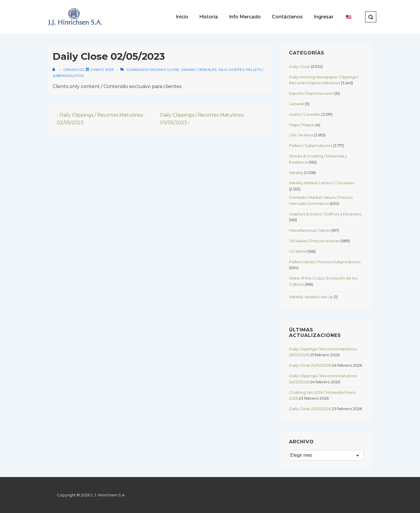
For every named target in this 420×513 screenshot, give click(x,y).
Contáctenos (287, 17)
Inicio (182, 17)
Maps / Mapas (302, 125)
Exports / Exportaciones (311, 93)
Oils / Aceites (231, 70)
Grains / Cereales (199, 70)
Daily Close (167, 70)
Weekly (296, 173)
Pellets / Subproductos (311, 145)
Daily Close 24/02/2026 (310, 365)
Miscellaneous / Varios (310, 230)
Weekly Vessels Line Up (311, 297)
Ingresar (324, 17)
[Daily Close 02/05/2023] (102, 70)
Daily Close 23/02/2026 (310, 409)
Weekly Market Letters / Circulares (322, 183)
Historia (209, 17)
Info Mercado (245, 17)
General (296, 104)
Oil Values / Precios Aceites (314, 241)
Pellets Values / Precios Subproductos (325, 262)
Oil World (298, 251)
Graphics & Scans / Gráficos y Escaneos (325, 214)
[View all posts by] (55, 70)
